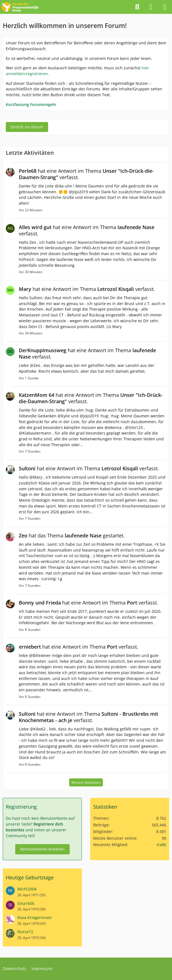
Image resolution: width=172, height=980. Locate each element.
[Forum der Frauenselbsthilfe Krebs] (20, 6)
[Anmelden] (151, 7)
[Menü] (165, 7)
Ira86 (161, 845)
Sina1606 (26, 903)
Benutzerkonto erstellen (42, 849)
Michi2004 (27, 889)
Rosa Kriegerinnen (35, 917)
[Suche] (137, 7)
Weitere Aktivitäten (86, 782)
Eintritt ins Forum (27, 127)
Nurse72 (25, 932)
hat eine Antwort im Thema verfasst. (86, 174)
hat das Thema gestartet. (72, 535)
